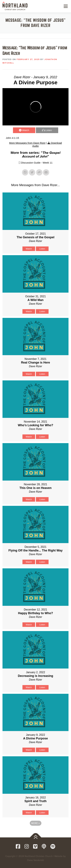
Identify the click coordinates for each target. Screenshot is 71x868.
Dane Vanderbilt (35, 860)
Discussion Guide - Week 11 (37, 163)
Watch (26, 130)
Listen (49, 130)
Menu (65, 6)
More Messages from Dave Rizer (27, 143)
